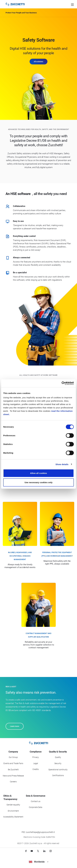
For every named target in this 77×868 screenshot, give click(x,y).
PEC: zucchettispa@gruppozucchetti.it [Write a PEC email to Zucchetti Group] (38, 832)
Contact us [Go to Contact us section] (36, 801)
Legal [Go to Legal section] (36, 763)
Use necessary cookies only (38, 482)
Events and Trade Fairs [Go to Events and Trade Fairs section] (13, 763)
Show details (62, 464)
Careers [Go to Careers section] (13, 782)
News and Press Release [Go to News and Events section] (13, 776)
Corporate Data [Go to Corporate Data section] (36, 807)
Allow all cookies (39, 473)
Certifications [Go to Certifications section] (58, 775)
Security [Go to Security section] (58, 763)
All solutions (38, 62)
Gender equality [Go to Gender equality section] (13, 805)
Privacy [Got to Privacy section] (36, 757)
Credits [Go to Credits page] (36, 769)
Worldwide (39, 862)
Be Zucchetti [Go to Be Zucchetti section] (13, 770)
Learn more (15, 726)
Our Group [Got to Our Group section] (13, 757)
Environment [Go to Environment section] (13, 811)
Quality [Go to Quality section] (58, 757)
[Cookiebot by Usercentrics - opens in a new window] (62, 383)
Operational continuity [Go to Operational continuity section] (58, 770)
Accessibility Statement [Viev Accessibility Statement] (13, 817)
